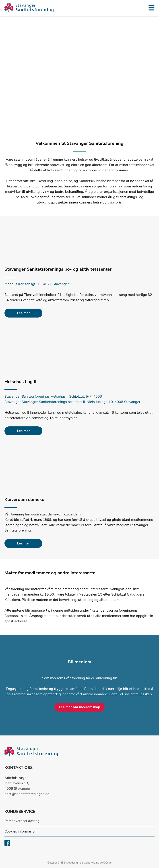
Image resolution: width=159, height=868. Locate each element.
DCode (108, 863)
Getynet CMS (56, 863)
